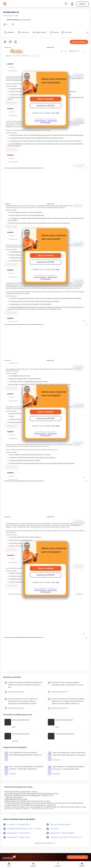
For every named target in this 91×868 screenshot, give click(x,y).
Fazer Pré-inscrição (77, 857)
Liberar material (45, 99)
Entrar (82, 4)
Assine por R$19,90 (45, 106)
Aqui (57, 113)
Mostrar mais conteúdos (46, 843)
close (90, 854)
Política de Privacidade (49, 122)
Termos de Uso (40, 121)
